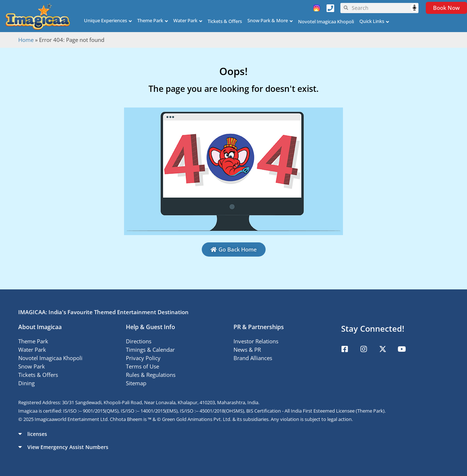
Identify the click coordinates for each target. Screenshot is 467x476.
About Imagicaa (40, 327)
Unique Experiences (105, 20)
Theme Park (150, 20)
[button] (233, 434)
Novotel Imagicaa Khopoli (326, 22)
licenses (37, 434)
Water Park (185, 20)
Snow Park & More (268, 20)
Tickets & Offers (225, 21)
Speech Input (414, 8)
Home (26, 40)
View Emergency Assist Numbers (68, 447)
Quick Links (372, 21)
